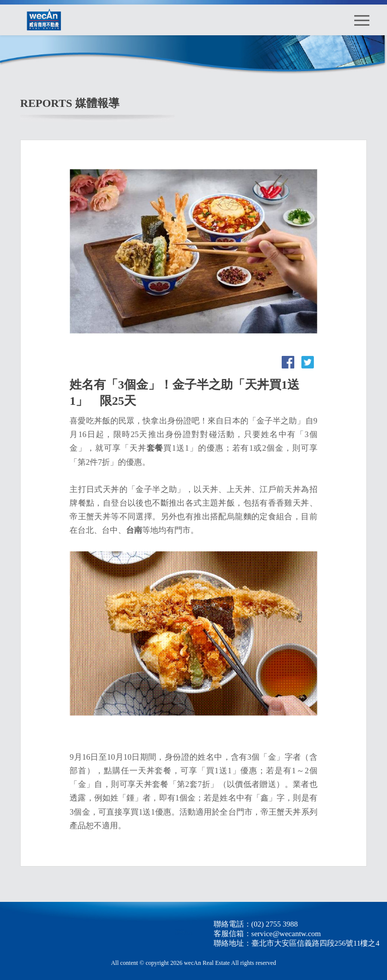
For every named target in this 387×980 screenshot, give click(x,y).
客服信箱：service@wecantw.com (267, 934)
